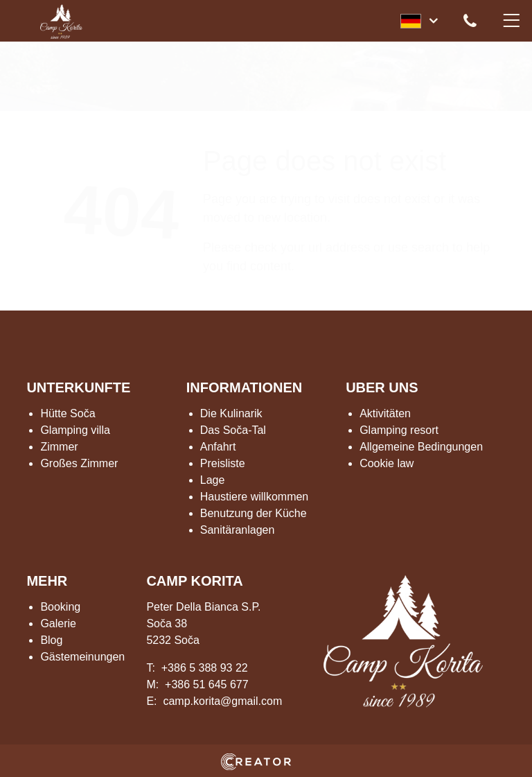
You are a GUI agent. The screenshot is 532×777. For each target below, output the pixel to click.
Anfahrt (218, 447)
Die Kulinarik (231, 413)
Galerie (58, 623)
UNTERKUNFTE (78, 387)
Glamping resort (399, 430)
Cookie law (387, 463)
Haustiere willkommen (255, 497)
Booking (60, 607)
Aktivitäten (385, 413)
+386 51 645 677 (207, 684)
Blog (51, 640)
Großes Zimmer (79, 463)
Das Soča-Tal (233, 430)
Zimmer (59, 447)
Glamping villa (75, 430)
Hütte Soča (68, 413)
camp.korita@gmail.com (222, 701)
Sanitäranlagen (238, 530)
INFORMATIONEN (244, 387)
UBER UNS (382, 387)
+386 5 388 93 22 (205, 668)
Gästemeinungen (82, 657)
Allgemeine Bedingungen (421, 447)
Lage (213, 480)
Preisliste (223, 463)
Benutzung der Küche (254, 513)
